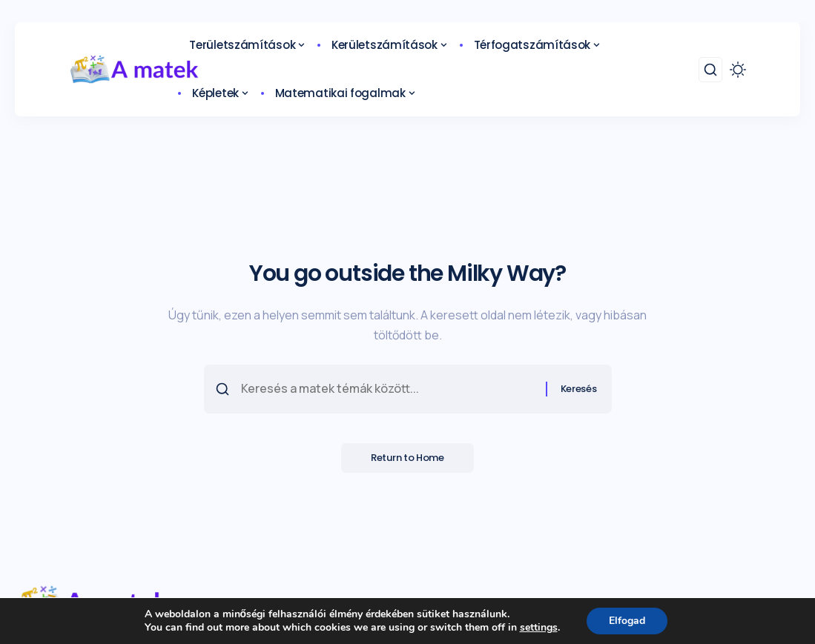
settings (539, 628)
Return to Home (407, 458)
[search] (710, 70)
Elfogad (627, 621)
